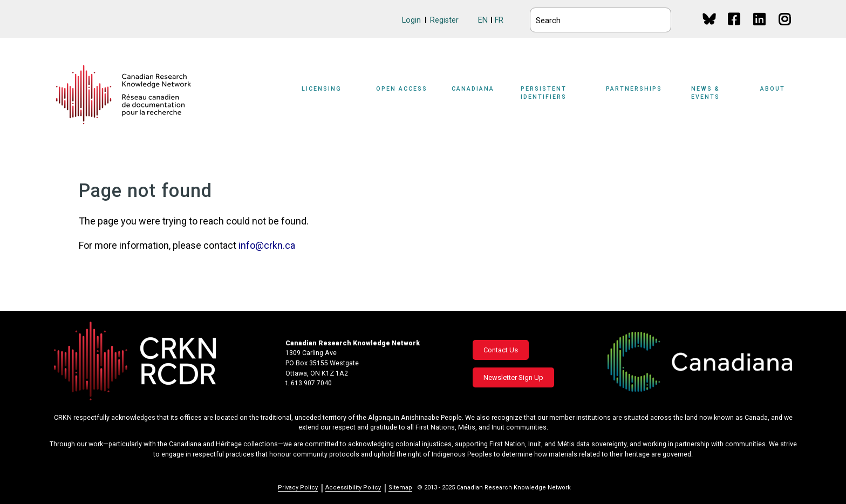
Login (411, 20)
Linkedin (760, 29)
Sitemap (400, 488)
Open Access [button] (402, 89)
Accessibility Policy (353, 488)
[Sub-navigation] (328, 95)
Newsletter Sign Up (513, 377)
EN (483, 20)
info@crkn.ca (267, 245)
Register (444, 20)
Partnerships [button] (634, 89)
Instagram (785, 29)
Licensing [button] (322, 89)
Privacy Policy (298, 488)
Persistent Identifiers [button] (544, 93)
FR (499, 20)
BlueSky (709, 19)
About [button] (773, 89)
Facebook (735, 29)
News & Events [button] (705, 93)
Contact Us (501, 350)
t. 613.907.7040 (309, 383)
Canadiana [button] (473, 89)
